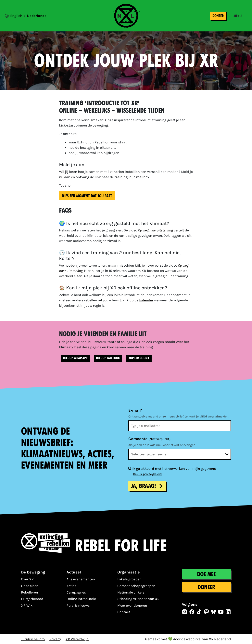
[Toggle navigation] (240, 16)
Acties (71, 586)
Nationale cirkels (131, 592)
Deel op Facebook (108, 358)
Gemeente (149, 439)
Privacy (55, 639)
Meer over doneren (132, 605)
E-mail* (135, 410)
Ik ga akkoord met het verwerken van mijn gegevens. (174, 469)
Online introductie (81, 599)
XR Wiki (27, 605)
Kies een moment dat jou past (87, 196)
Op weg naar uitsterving (155, 230)
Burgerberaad (32, 599)
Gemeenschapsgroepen (136, 586)
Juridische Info (33, 639)
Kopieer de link (139, 358)
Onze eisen (30, 586)
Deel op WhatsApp (75, 358)
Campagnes (76, 592)
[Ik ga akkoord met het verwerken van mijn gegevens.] (130, 468)
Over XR (27, 579)
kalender (146, 300)
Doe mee (206, 574)
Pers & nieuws (78, 605)
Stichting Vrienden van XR (138, 599)
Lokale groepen (129, 579)
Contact (124, 612)
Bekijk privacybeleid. (148, 474)
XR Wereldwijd (77, 639)
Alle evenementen (81, 579)
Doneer (218, 16)
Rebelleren (30, 592)
